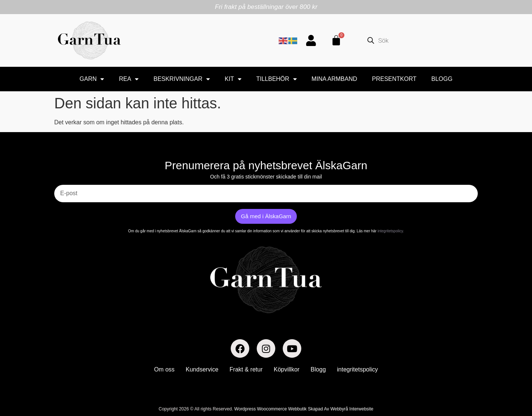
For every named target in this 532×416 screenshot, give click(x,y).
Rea (129, 79)
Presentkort (394, 79)
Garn (92, 79)
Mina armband (335, 79)
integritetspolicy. (391, 231)
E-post (63, 182)
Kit (233, 79)
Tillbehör (277, 79)
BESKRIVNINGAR (182, 79)
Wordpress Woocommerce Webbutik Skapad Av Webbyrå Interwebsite (304, 409)
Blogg (442, 79)
